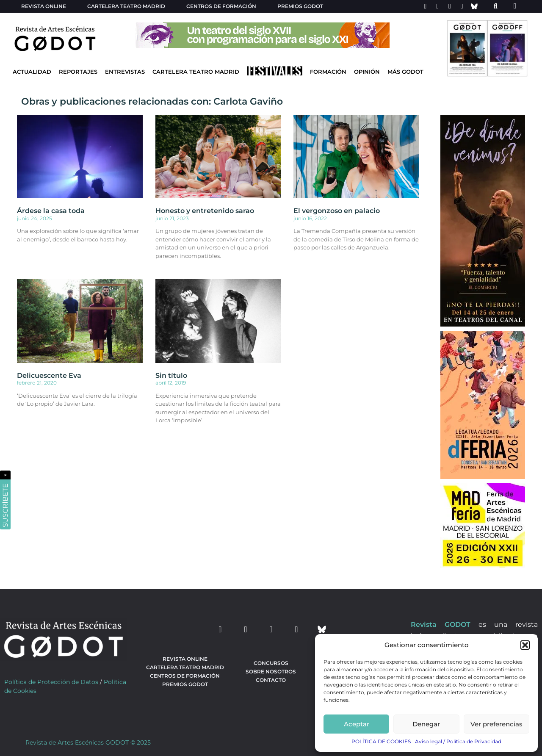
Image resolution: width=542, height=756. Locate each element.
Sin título (171, 375)
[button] (525, 645)
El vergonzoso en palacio (337, 211)
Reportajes (78, 72)
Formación (328, 72)
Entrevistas (125, 72)
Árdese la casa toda (51, 211)
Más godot (405, 72)
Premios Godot (300, 6)
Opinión (367, 72)
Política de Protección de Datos (51, 682)
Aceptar (357, 724)
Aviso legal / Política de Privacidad (458, 741)
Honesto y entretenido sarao (205, 211)
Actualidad (32, 72)
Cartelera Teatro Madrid (196, 72)
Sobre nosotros (271, 672)
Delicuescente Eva (49, 375)
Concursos (271, 663)
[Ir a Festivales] (275, 73)
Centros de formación (221, 6)
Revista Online (44, 6)
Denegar (426, 724)
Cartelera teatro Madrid (126, 6)
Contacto (271, 680)
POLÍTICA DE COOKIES (381, 741)
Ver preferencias (496, 724)
